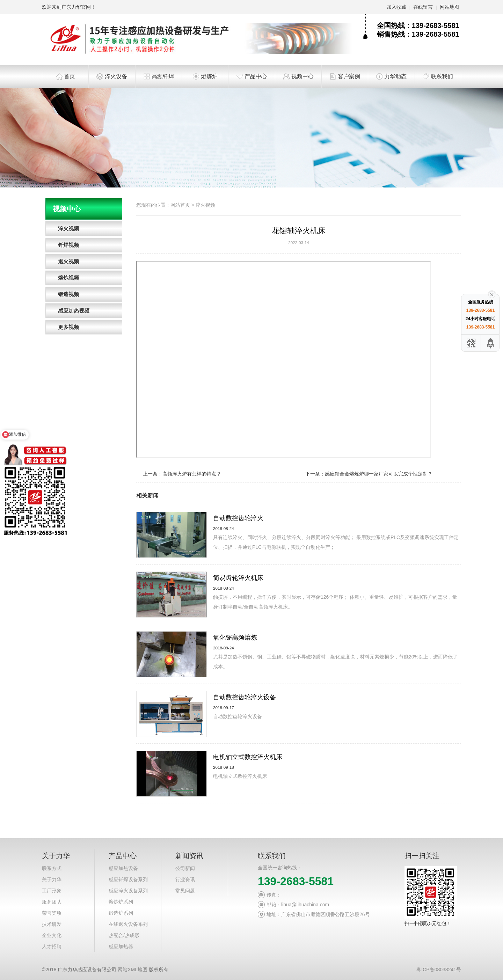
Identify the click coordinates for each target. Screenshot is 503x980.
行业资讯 (185, 879)
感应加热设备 (123, 868)
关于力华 (52, 879)
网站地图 (450, 7)
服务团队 (52, 902)
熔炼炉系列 (121, 902)
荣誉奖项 (52, 913)
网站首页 (180, 205)
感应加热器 (121, 946)
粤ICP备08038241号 (439, 970)
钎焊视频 (68, 245)
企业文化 (52, 935)
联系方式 (52, 868)
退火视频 (68, 261)
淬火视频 (68, 229)
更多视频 (68, 327)
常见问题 (185, 891)
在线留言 (423, 7)
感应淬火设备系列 (128, 891)
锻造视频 (68, 294)
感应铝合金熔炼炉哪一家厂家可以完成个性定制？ (379, 474)
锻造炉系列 (121, 913)
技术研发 (52, 924)
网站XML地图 (133, 970)
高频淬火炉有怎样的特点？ (192, 474)
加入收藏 (396, 7)
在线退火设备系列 (128, 924)
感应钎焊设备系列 (128, 879)
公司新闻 (185, 868)
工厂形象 (52, 891)
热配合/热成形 (124, 935)
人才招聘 (52, 946)
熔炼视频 (68, 278)
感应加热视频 (74, 311)
